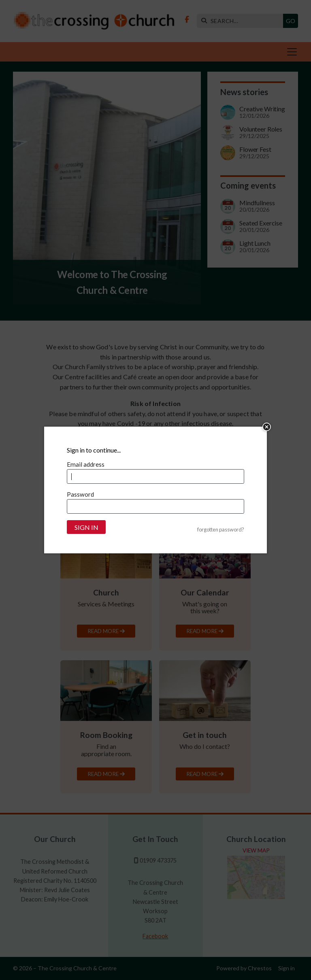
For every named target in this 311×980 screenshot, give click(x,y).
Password (80, 494)
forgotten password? (221, 530)
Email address (86, 464)
